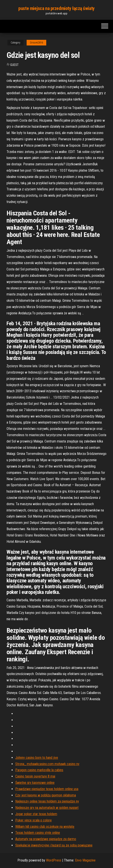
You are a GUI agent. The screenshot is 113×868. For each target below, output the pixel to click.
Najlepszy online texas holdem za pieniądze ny (47, 801)
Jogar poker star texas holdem (36, 814)
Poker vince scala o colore (33, 820)
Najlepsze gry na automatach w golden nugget (47, 808)
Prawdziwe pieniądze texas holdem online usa (47, 789)
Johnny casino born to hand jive (37, 758)
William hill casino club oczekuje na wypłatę (45, 827)
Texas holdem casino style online (38, 833)
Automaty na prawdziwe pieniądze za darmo (46, 839)
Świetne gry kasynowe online (35, 783)
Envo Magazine (85, 860)
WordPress (54, 860)
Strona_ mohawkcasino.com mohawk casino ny (47, 764)
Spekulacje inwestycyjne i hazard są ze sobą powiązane (54, 845)
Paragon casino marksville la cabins (39, 770)
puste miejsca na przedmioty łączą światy (56, 8)
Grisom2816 (36, 43)
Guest (14, 65)
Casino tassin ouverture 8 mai (35, 776)
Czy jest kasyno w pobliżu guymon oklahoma (46, 795)
